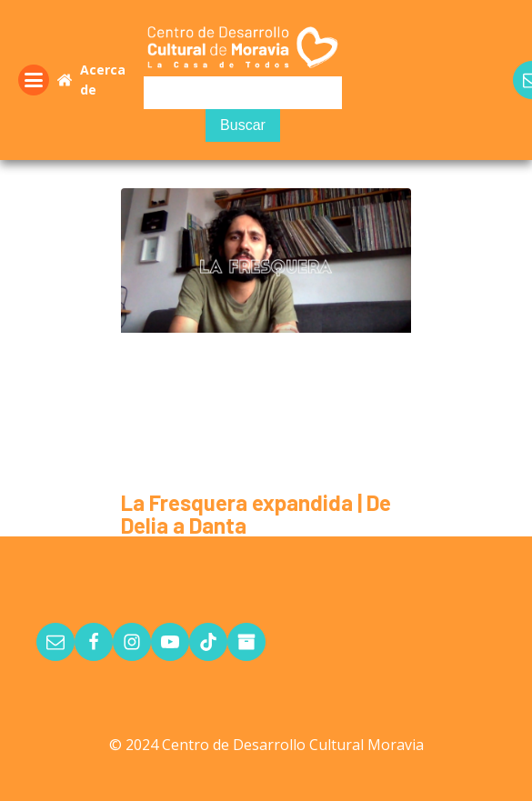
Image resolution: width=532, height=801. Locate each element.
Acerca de (103, 80)
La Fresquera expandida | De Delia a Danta (256, 514)
